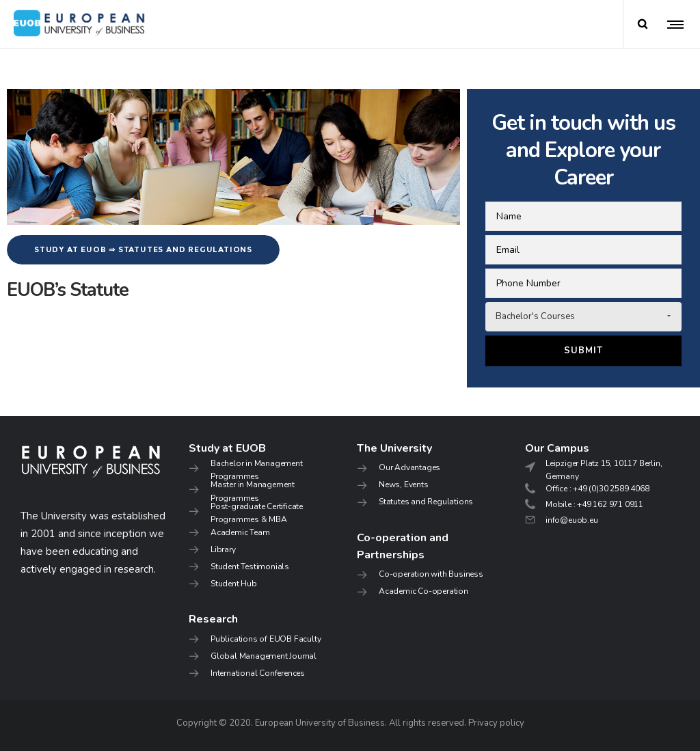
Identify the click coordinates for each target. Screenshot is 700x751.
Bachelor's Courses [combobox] (535, 316)
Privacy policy (496, 723)
